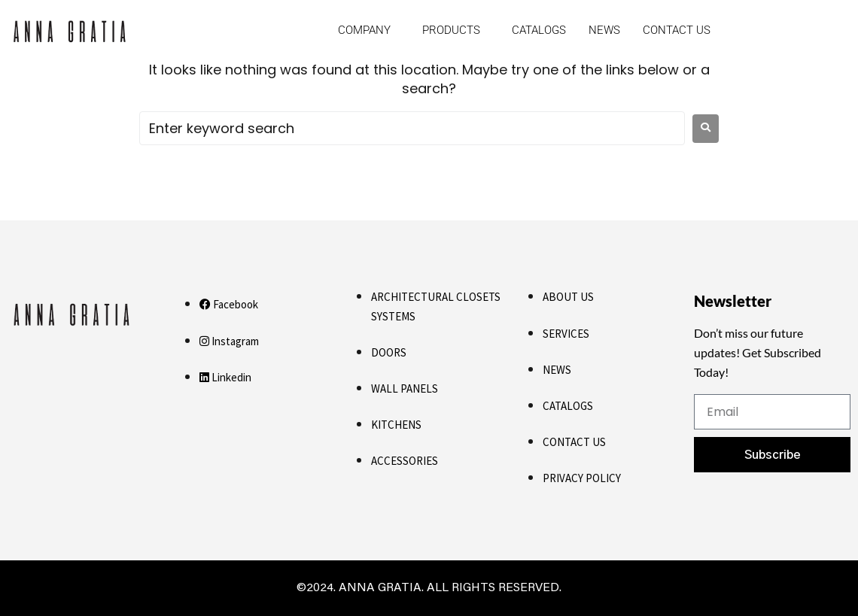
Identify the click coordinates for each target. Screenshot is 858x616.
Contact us (677, 30)
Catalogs (539, 30)
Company (364, 30)
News (604, 30)
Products (451, 30)
